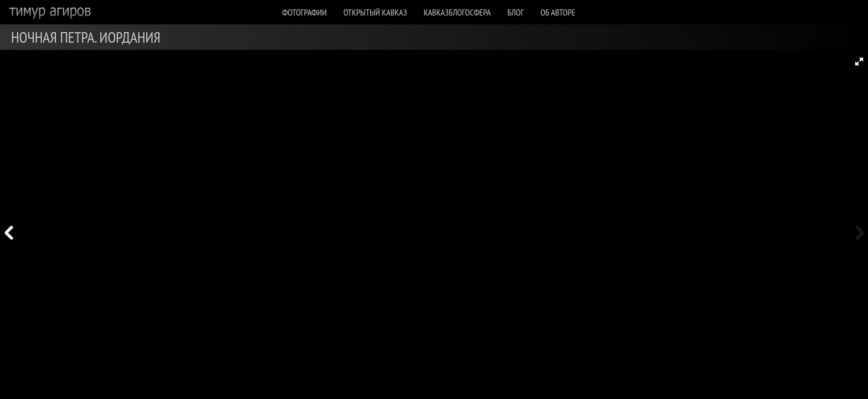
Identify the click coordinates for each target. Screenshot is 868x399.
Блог (516, 12)
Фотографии (305, 12)
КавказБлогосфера (457, 12)
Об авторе (558, 12)
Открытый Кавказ (375, 12)
